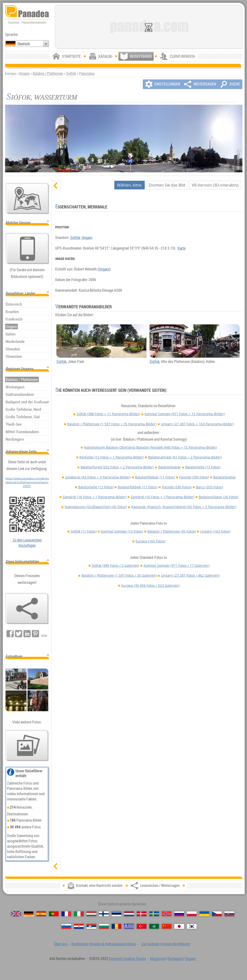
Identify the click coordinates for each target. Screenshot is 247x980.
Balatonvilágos (219, 497)
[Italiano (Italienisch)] (79, 914)
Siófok (71, 73)
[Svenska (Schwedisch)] (154, 914)
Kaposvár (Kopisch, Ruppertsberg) (184, 507)
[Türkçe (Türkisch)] (142, 926)
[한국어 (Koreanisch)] (192, 926)
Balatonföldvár (155, 477)
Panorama (87, 73)
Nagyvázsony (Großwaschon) (96, 507)
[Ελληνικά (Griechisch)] (129, 926)
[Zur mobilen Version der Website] (27, 249)
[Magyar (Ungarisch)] (91, 914)
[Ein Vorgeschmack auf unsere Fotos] (27, 746)
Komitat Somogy (185, 414)
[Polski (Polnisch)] (192, 914)
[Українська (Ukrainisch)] (204, 914)
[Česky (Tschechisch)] (217, 914)
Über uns (61, 944)
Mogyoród (158, 959)
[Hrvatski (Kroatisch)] (79, 926)
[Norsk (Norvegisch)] (167, 914)
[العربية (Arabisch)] (154, 926)
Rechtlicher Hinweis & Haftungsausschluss (104, 944)
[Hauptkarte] (27, 199)
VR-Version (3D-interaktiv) (215, 185)
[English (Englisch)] (16, 914)
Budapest (175, 959)
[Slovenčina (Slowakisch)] (229, 914)
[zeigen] (56, 866)
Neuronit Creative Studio (127, 959)
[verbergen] (56, 186)
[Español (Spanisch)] (41, 914)
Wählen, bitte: (130, 185)
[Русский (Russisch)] (179, 914)
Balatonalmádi (185, 457)
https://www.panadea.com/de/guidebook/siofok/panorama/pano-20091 (27, 482)
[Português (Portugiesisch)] (54, 914)
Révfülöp (112, 457)
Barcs (209, 487)
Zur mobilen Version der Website (166, 944)
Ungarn (24, 73)
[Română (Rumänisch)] (117, 926)
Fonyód (194, 477)
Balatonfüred (117, 467)
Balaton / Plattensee (48, 73)
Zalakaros (98, 477)
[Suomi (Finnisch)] (104, 914)
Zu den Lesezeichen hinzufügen (27, 543)
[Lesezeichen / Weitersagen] (27, 609)
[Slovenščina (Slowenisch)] (66, 926)
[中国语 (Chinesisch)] (167, 926)
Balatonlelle (203, 467)
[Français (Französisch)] (66, 914)
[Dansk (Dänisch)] (142, 914)
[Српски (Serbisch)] (91, 926)
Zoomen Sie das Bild (167, 185)
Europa (150, 541)
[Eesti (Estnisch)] (117, 914)
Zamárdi (95, 497)
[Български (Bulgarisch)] (104, 926)
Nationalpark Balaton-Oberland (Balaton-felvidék (150, 447)
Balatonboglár (170, 467)
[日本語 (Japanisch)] (179, 926)
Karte (182, 248)
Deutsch (24, 44)
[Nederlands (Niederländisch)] (129, 914)
